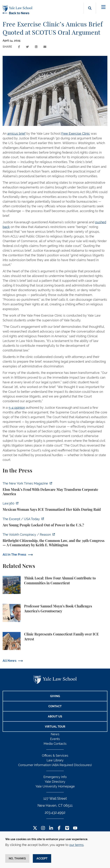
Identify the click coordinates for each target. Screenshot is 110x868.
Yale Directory (55, 782)
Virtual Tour (55, 727)
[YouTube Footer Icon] (75, 828)
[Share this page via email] (45, 47)
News (55, 734)
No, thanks (17, 858)
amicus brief (16, 134)
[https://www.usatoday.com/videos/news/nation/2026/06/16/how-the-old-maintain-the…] (55, 522)
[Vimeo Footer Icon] (67, 828)
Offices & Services (55, 755)
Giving (55, 696)
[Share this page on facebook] (19, 47)
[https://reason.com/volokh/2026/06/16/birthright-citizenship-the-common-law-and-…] (55, 540)
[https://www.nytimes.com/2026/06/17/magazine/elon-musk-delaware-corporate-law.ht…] (55, 489)
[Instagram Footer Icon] (43, 828)
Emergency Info (55, 777)
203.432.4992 (55, 812)
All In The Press (14, 554)
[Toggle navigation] (103, 7)
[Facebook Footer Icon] (59, 828)
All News (10, 661)
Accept (42, 858)
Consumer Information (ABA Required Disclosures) (55, 765)
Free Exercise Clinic (76, 134)
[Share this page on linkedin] (36, 47)
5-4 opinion (17, 408)
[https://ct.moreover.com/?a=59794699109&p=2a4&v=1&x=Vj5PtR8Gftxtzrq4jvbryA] (55, 506)
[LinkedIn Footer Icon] (51, 828)
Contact (55, 706)
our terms (76, 845)
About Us (55, 716)
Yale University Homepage (55, 786)
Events (55, 739)
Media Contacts (55, 744)
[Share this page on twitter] (27, 47)
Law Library (55, 760)
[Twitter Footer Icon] (35, 828)
